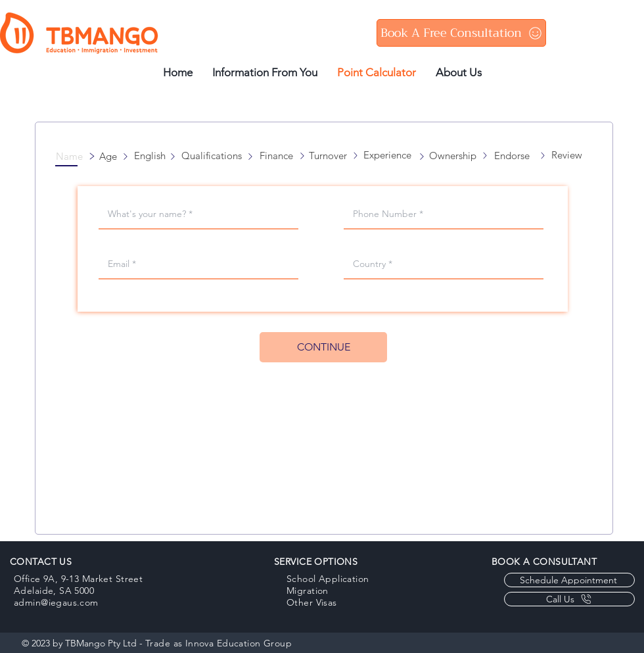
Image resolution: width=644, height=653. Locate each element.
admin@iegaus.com (56, 602)
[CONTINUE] (323, 347)
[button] (73, 156)
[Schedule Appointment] (569, 580)
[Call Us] (569, 599)
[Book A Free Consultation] (461, 33)
